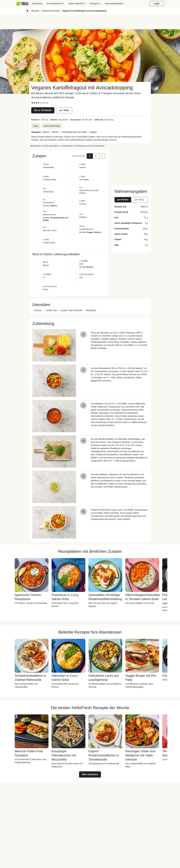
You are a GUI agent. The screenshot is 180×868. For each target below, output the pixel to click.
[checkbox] (32, 103)
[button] (69, 156)
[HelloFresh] (22, 4)
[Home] (27, 11)
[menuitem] (23, 4)
